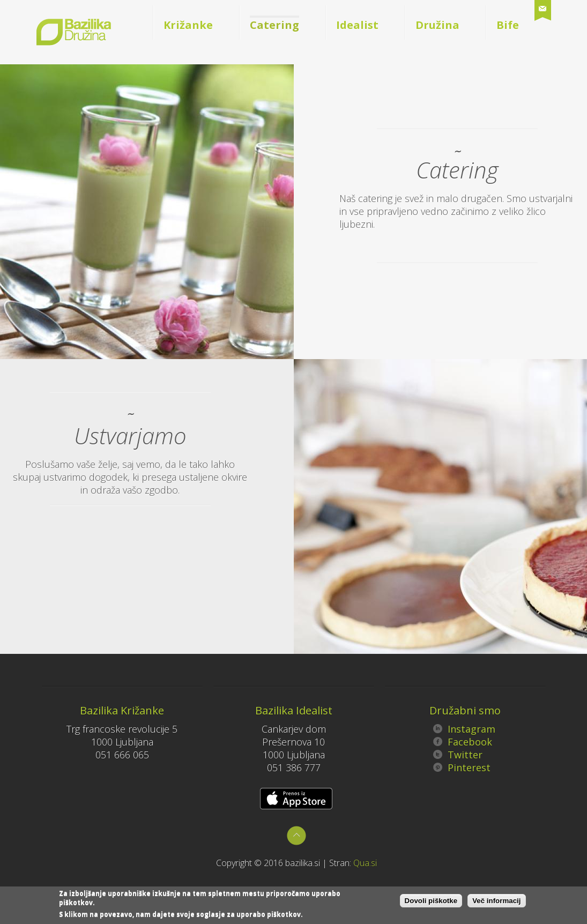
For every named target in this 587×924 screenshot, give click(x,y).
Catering (274, 25)
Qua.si (365, 863)
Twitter (458, 755)
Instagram (464, 729)
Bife (508, 25)
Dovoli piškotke (431, 902)
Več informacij (496, 902)
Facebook (463, 742)
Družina (437, 25)
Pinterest (462, 767)
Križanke (188, 25)
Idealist (357, 25)
